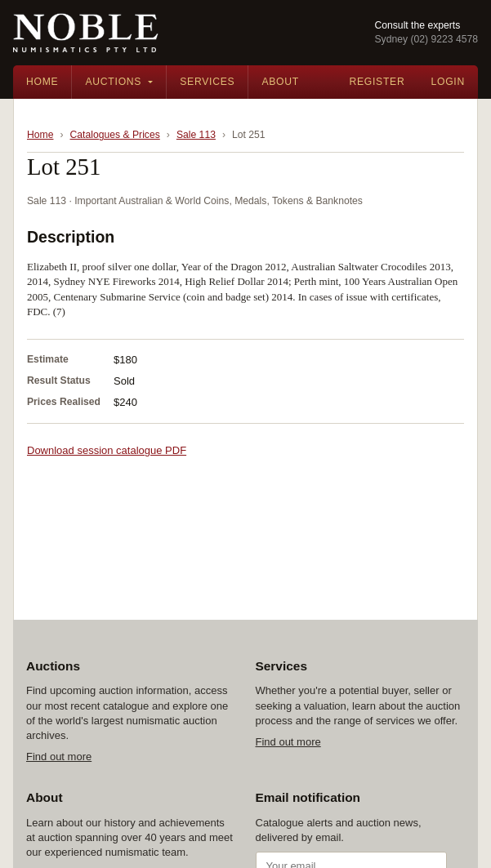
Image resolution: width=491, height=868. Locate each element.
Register (377, 82)
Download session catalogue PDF (107, 450)
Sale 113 (196, 135)
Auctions (113, 82)
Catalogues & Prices (115, 135)
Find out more (59, 757)
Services (207, 82)
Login (448, 82)
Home (42, 82)
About (280, 82)
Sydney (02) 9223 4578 (426, 39)
